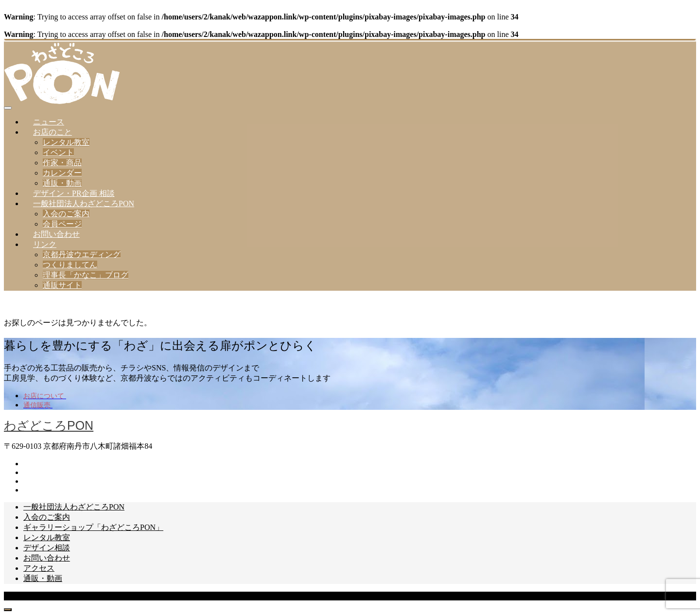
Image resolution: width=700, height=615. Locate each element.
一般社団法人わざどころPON (84, 203)
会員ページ (62, 224)
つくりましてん (70, 265)
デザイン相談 (47, 548)
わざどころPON (49, 425)
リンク (45, 244)
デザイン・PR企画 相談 (74, 193)
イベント (58, 152)
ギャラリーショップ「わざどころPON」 (93, 527)
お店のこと (52, 132)
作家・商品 (62, 163)
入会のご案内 (66, 214)
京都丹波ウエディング (82, 255)
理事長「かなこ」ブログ (86, 275)
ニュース (49, 122)
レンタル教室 (66, 142)
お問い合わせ (56, 234)
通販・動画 (62, 183)
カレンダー (62, 173)
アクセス (39, 568)
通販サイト (62, 285)
